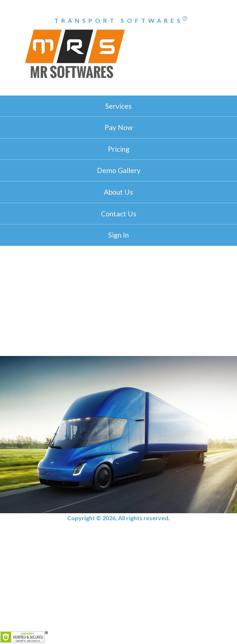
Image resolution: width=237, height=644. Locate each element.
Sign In (118, 235)
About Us (118, 192)
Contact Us (119, 214)
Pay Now (119, 127)
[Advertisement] (118, 301)
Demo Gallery (119, 170)
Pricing (119, 149)
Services (118, 106)
